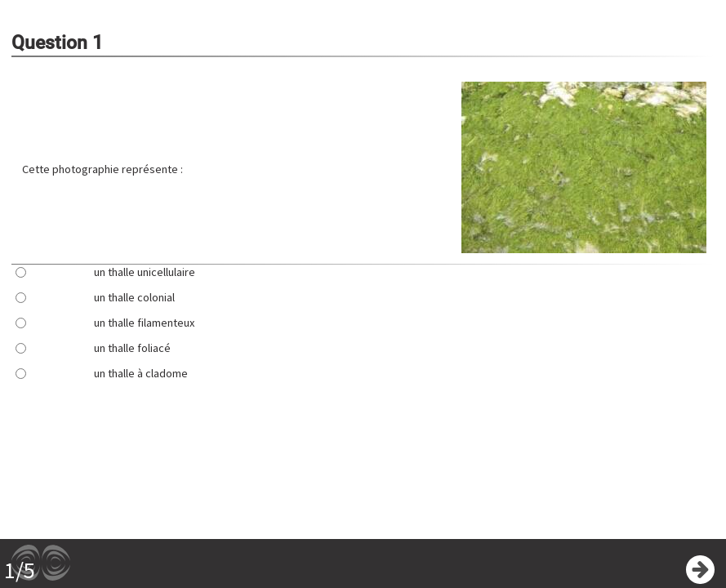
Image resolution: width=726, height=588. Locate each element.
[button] (584, 169)
